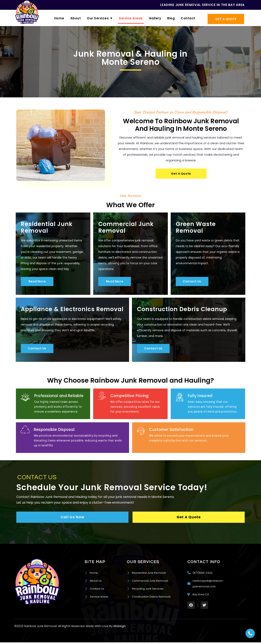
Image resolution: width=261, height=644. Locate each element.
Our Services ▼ (100, 18)
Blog (171, 18)
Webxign (119, 627)
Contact (188, 18)
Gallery (155, 18)
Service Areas (131, 18)
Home (59, 18)
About (76, 18)
